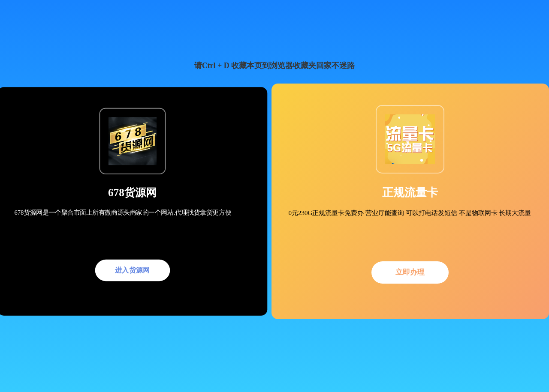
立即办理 (410, 272)
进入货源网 (133, 270)
